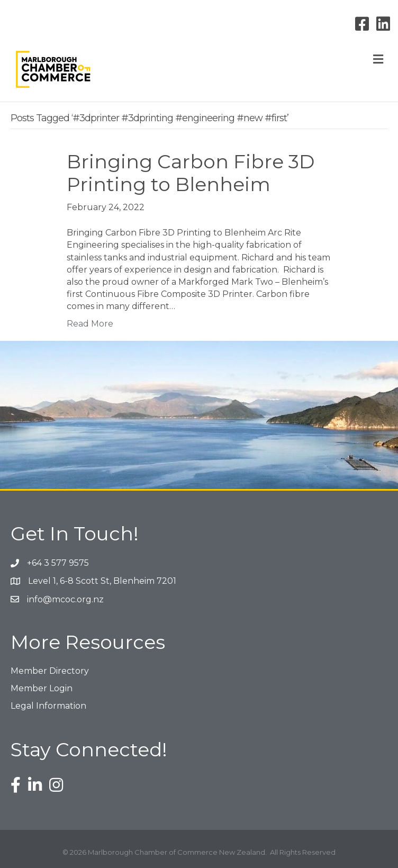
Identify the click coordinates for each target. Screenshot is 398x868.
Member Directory (50, 671)
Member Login (42, 688)
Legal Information (48, 706)
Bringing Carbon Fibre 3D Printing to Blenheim (191, 173)
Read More (90, 324)
